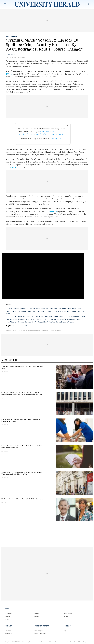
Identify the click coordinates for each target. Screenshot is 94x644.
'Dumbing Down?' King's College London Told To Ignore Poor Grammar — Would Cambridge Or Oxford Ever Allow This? (22, 473)
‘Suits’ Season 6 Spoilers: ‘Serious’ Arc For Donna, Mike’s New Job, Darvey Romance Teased (40, 322)
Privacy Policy (82, 642)
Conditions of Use (72, 642)
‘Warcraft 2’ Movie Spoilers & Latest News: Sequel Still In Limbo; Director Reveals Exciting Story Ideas (43, 319)
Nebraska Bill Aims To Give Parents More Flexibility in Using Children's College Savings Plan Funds (22, 447)
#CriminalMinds (47, 131)
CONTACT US (9, 634)
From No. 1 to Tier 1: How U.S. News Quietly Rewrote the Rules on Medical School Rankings (21, 420)
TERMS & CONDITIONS (40, 634)
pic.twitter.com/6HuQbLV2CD (51, 134)
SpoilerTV (53, 211)
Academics (9, 614)
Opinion (8, 619)
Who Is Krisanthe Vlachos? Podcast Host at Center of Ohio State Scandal (23, 499)
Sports (8, 616)
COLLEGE (66, 616)
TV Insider (13, 167)
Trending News (12, 37)
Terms (63, 642)
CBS (27, 326)
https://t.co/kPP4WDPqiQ (28, 134)
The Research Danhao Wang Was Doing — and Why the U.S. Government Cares (23, 367)
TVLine (9, 74)
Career (37, 616)
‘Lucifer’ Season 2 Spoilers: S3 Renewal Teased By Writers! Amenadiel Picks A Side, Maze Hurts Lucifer (44, 309)
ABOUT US (8, 631)
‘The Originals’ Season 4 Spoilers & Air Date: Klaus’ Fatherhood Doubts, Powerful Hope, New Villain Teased (45, 316)
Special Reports (69, 614)
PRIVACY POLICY (39, 631)
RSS (65, 631)
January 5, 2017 (57, 139)
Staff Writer (13, 55)
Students (37, 614)
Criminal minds (18, 326)
